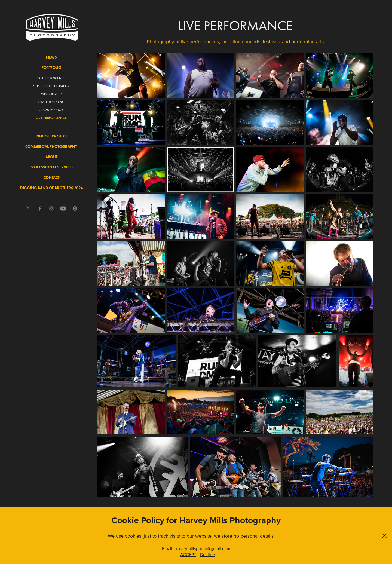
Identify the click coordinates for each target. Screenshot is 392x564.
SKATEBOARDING (51, 102)
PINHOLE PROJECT (51, 136)
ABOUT (51, 157)
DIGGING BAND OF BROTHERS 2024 (51, 188)
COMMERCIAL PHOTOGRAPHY (51, 147)
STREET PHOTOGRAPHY (51, 86)
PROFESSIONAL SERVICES (51, 167)
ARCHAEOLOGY (51, 110)
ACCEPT (188, 554)
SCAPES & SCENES (51, 78)
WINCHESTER (51, 94)
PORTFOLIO (51, 68)
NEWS (51, 57)
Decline (207, 554)
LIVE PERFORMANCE (51, 117)
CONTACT (51, 178)
